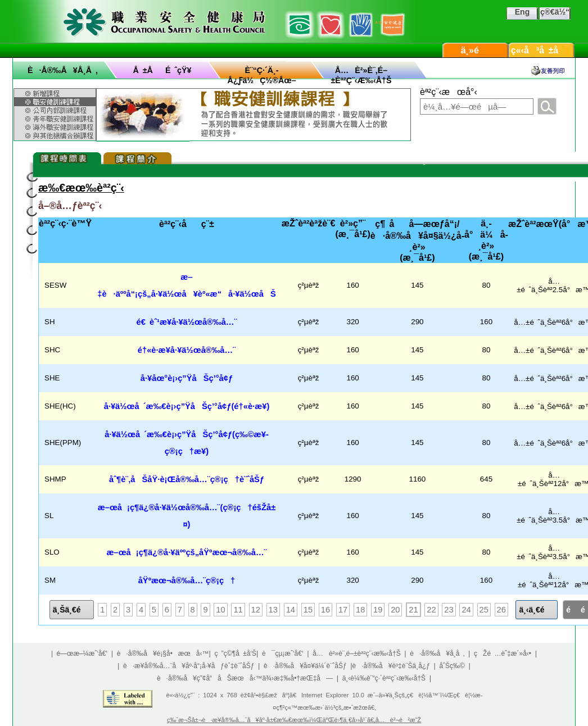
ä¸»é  (476, 50)
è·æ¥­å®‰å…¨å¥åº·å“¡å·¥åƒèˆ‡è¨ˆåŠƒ (189, 666)
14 (291, 610)
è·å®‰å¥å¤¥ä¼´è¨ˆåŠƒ (305, 666)
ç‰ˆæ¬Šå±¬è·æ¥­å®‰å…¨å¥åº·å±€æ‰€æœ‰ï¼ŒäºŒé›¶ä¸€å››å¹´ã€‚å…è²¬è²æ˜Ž (294, 720)
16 (325, 610)
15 (308, 610)
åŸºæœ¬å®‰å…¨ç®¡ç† (187, 580)
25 (484, 610)
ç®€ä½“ (555, 12)
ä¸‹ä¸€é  (537, 610)
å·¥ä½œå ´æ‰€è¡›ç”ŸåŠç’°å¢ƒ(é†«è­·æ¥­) (187, 406)
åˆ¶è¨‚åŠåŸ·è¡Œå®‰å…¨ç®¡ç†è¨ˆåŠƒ (187, 479)
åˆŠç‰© (452, 666)
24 (466, 610)
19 (378, 610)
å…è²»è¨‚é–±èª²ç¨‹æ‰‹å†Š (356, 654)
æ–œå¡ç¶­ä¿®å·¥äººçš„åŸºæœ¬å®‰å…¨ (186, 552)
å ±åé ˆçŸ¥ (162, 70)
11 (238, 610)
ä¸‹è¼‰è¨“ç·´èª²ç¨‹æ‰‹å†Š (384, 678)
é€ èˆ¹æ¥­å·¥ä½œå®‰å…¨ (187, 322)
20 (395, 610)
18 (360, 610)
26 (501, 610)
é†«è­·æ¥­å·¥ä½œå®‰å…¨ (187, 350)
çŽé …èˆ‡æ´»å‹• (503, 654)
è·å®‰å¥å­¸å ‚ (63, 70)
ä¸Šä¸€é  (72, 610)
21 (413, 610)
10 (220, 610)
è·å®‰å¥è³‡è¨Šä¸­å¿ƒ (391, 666)
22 (431, 610)
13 (273, 610)
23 (449, 610)
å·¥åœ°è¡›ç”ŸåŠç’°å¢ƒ (187, 378)
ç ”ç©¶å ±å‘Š (236, 654)
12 (256, 610)
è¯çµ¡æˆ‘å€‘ (283, 654)
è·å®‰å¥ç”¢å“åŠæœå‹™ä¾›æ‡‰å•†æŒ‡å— (245, 678)
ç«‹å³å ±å (542, 50)
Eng (522, 12)
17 (343, 610)
